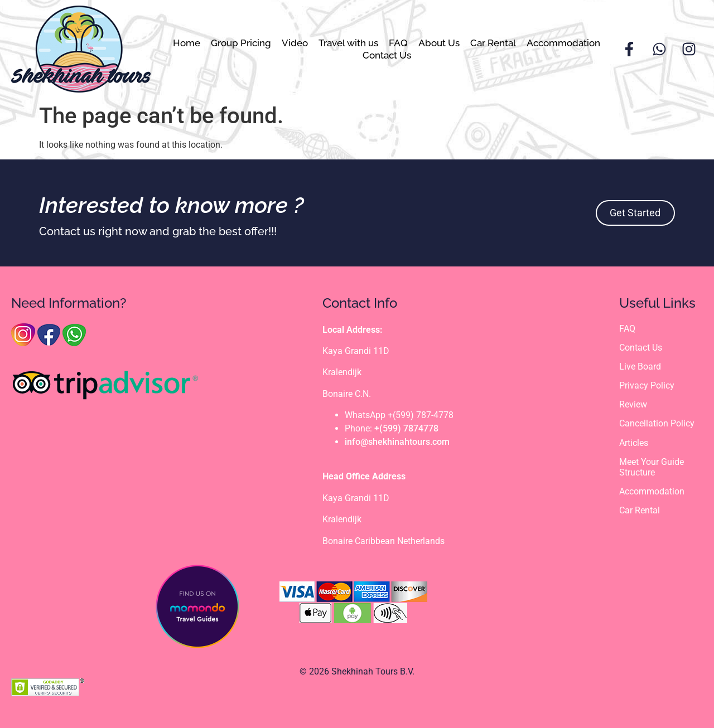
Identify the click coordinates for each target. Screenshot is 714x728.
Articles (634, 443)
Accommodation (563, 43)
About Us (439, 43)
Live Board (640, 367)
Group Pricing (241, 43)
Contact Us (387, 55)
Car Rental (493, 43)
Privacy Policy (647, 385)
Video (295, 43)
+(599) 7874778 (406, 428)
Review (633, 404)
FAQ (398, 43)
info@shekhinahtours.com (397, 442)
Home (187, 43)
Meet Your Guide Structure (652, 467)
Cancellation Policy (657, 423)
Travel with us (348, 43)
